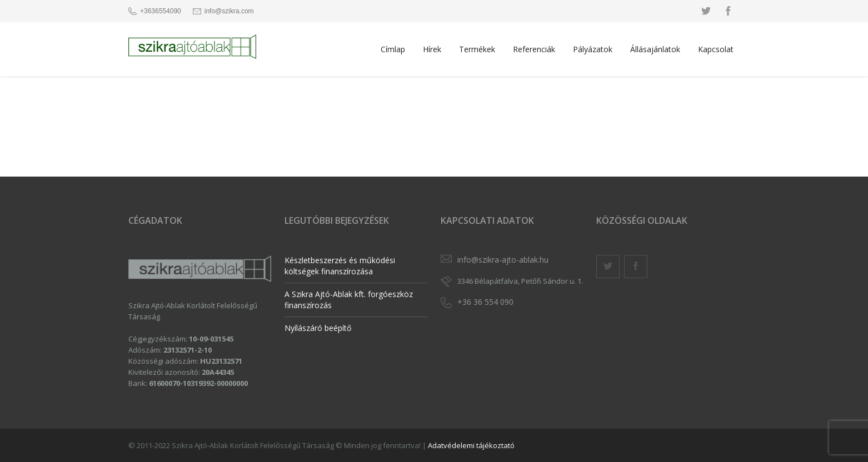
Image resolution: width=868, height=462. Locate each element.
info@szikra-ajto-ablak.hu (503, 260)
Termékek (477, 49)
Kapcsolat (716, 49)
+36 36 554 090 (485, 302)
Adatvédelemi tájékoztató (471, 445)
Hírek (432, 49)
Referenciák (534, 49)
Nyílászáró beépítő (318, 328)
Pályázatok (593, 49)
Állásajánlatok (655, 49)
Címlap (393, 49)
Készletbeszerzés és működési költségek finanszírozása (340, 266)
